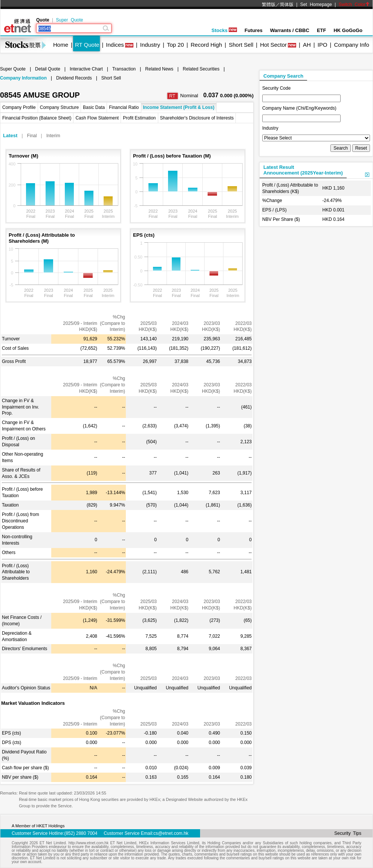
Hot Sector (273, 45)
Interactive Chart (86, 69)
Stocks (224, 30)
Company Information (23, 78)
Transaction (124, 69)
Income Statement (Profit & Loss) (179, 107)
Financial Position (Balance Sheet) (37, 118)
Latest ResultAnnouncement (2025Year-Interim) (303, 170)
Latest (10, 135)
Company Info (351, 45)
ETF (322, 30)
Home (61, 45)
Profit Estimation (139, 118)
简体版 (287, 5)
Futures (254, 30)
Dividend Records (74, 78)
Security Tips (348, 833)
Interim (53, 136)
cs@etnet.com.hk (171, 833)
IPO (323, 45)
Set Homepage (316, 5)
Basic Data (94, 107)
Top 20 (175, 45)
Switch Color (354, 5)
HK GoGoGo (348, 30)
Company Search (283, 76)
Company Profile (19, 107)
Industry (150, 45)
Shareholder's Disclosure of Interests (197, 118)
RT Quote (87, 45)
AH (307, 45)
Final (32, 136)
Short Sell (241, 45)
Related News (159, 69)
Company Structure (59, 107)
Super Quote (69, 20)
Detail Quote (48, 69)
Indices (115, 45)
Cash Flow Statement (97, 118)
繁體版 (269, 5)
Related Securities (201, 69)
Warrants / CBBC (290, 30)
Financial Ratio (124, 107)
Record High (206, 45)
